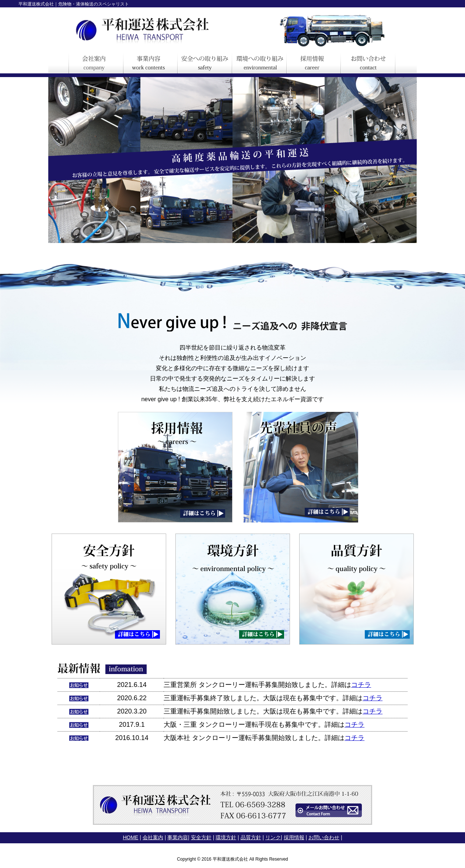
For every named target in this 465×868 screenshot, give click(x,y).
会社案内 (153, 837)
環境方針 (226, 837)
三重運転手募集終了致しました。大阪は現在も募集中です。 (253, 698)
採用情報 (294, 837)
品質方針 (251, 837)
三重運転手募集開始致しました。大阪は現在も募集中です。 (253, 711)
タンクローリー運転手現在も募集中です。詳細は (272, 725)
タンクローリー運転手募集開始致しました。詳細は (275, 685)
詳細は (353, 698)
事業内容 (178, 837)
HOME (130, 837)
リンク (273, 837)
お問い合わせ (324, 837)
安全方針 (201, 837)
